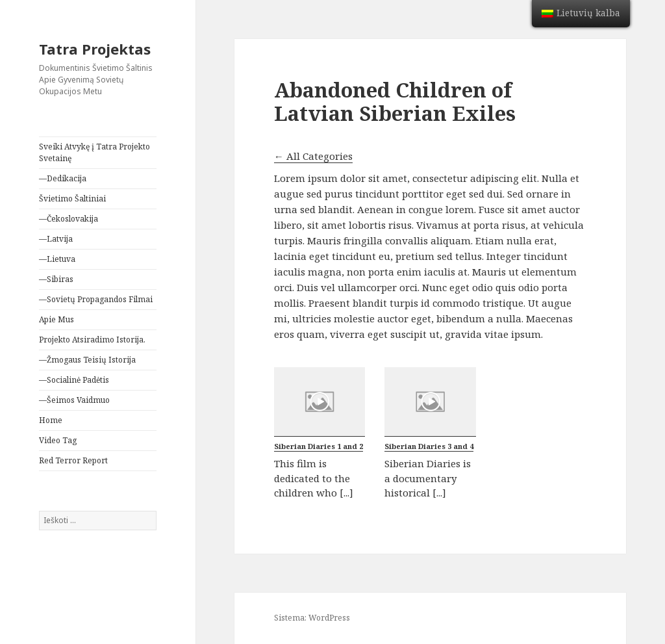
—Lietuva (57, 259)
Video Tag (58, 440)
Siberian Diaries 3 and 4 (429, 446)
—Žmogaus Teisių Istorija (87, 360)
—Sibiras (56, 279)
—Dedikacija (63, 178)
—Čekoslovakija (69, 219)
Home (51, 420)
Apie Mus (56, 319)
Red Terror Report (73, 460)
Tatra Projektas (95, 49)
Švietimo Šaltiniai (72, 199)
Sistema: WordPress (312, 618)
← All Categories (313, 156)
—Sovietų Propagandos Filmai (96, 299)
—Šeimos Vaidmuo (74, 400)
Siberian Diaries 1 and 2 (319, 446)
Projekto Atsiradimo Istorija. (92, 340)
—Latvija (56, 239)
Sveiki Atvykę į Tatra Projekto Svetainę (94, 152)
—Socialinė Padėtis (74, 380)
